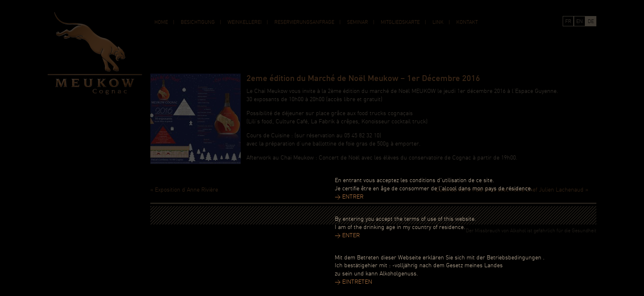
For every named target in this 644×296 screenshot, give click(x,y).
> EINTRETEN (353, 282)
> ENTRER (349, 197)
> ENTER (347, 236)
